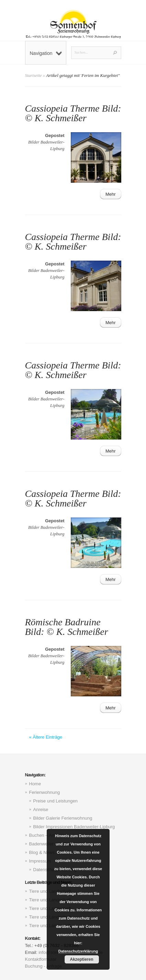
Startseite (33, 75)
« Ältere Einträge (46, 737)
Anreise (41, 810)
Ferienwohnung (45, 792)
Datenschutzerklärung (78, 951)
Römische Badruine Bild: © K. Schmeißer (67, 627)
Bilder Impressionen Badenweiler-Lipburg (74, 827)
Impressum (40, 861)
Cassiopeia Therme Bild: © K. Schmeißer (73, 113)
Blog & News (42, 852)
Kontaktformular (41, 959)
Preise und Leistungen (55, 801)
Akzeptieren (81, 959)
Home (35, 784)
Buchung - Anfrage (44, 966)
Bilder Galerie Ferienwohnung (63, 818)
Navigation (46, 53)
